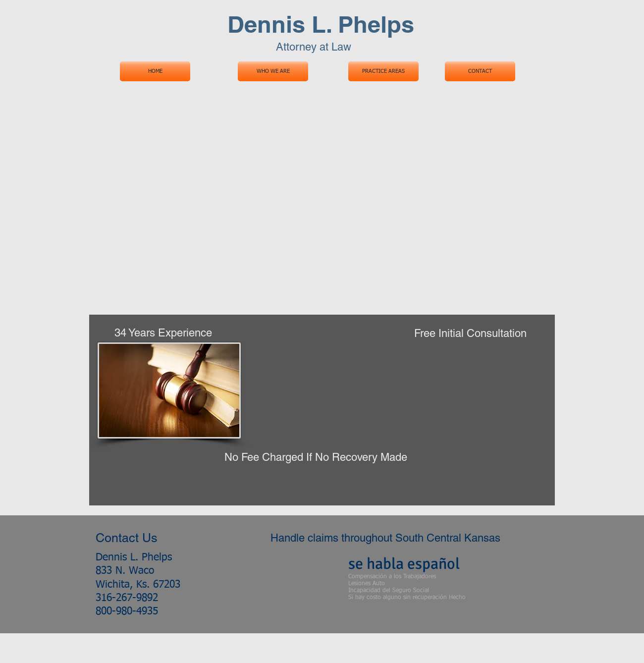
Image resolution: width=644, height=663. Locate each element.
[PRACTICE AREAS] (383, 71)
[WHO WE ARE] (273, 71)
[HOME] (155, 71)
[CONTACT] (480, 71)
